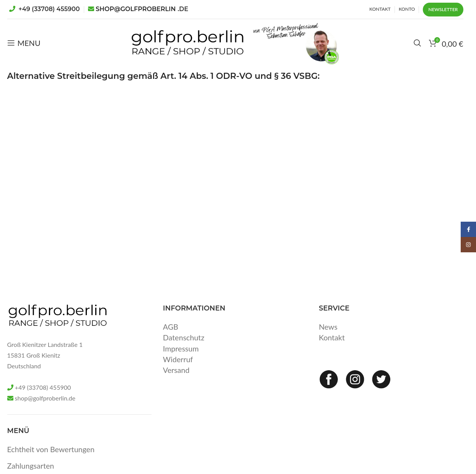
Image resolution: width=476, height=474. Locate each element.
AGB (171, 336)
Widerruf (178, 368)
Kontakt (332, 347)
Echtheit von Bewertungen (52, 459)
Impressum (181, 358)
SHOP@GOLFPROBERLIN (142, 9)
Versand (177, 379)
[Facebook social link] (468, 229)
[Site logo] (178, 47)
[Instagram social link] (468, 245)
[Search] (417, 48)
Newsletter (443, 9)
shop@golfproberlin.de (45, 408)
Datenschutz (184, 347)
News (328, 336)
